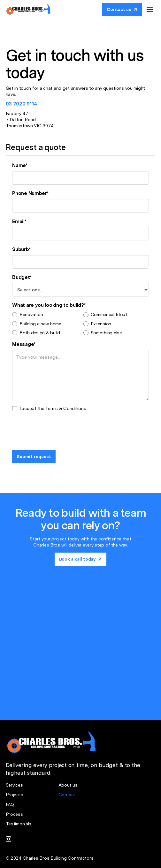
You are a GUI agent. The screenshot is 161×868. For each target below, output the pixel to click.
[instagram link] (9, 839)
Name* (20, 165)
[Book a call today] (122, 9)
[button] (150, 9)
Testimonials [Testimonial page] (19, 824)
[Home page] (28, 9)
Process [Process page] (14, 814)
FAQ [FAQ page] (10, 805)
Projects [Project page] (15, 795)
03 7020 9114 (22, 104)
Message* (24, 344)
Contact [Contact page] (67, 795)
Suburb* (21, 249)
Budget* (22, 277)
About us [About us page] (68, 785)
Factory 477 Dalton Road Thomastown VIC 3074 (30, 120)
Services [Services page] (14, 785)
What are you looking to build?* (49, 305)
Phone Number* (30, 193)
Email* (19, 221)
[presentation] (61, 429)
